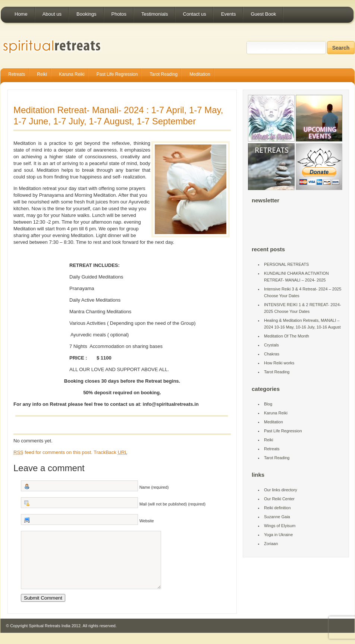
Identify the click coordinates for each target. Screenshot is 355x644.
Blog (268, 404)
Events (229, 14)
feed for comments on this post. (53, 452)
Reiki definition (277, 508)
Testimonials (155, 14)
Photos (119, 14)
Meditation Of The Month (287, 336)
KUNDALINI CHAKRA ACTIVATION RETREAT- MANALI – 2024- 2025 (296, 277)
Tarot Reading (164, 74)
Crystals (271, 345)
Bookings (86, 14)
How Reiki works (279, 363)
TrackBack (111, 452)
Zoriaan (271, 544)
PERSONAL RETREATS (286, 264)
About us (52, 14)
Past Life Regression (117, 74)
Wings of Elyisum (280, 526)
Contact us (195, 14)
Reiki (42, 74)
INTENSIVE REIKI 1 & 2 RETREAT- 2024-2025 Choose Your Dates (302, 308)
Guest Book (263, 14)
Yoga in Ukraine (278, 535)
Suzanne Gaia (277, 517)
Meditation (200, 74)
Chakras (272, 354)
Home (21, 14)
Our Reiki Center (279, 499)
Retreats (17, 74)
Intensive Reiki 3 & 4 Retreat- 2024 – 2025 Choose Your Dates (303, 292)
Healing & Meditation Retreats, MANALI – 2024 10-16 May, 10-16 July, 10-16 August (302, 324)
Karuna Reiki (72, 74)
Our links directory (281, 490)
